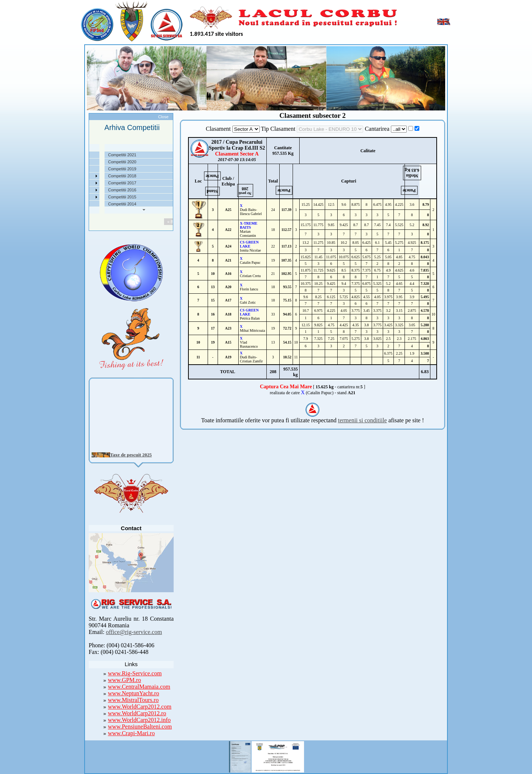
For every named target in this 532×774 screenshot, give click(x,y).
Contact (72, 204)
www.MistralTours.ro (133, 700)
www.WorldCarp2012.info (139, 720)
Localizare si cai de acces (88, 162)
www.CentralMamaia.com (139, 687)
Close (163, 117)
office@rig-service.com (134, 632)
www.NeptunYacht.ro (134, 693)
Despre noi (75, 155)
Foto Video (75, 197)
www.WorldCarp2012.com (140, 707)
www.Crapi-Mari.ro (131, 733)
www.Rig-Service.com (135, 673)
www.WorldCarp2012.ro (137, 713)
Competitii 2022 (79, 176)
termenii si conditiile (362, 420)
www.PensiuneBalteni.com (140, 727)
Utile (69, 190)
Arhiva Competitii (80, 183)
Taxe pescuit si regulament (89, 169)
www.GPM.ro (125, 680)
